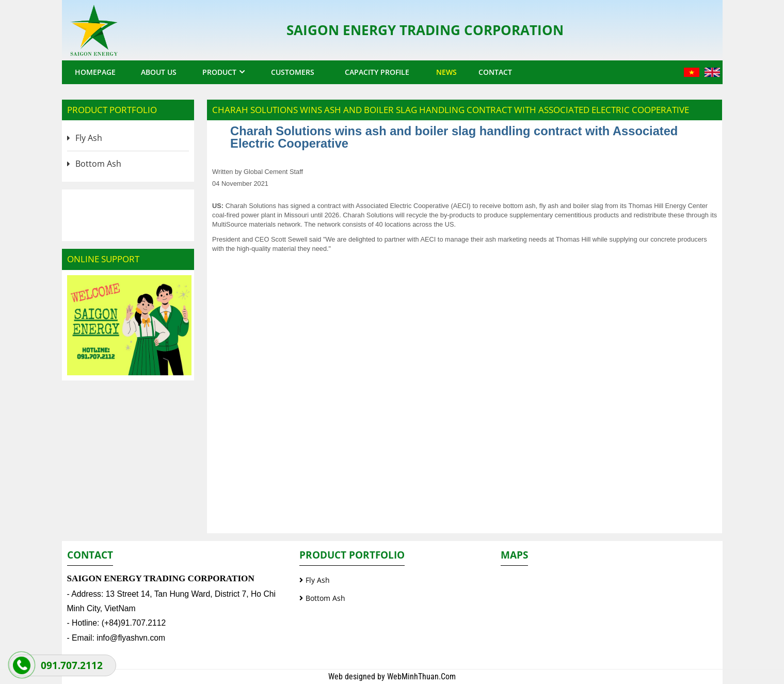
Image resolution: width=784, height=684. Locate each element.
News (446, 72)
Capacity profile (377, 72)
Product (219, 72)
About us (159, 72)
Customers (293, 72)
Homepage (95, 72)
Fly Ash (89, 138)
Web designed (353, 677)
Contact (495, 72)
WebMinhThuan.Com (421, 677)
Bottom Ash (98, 164)
